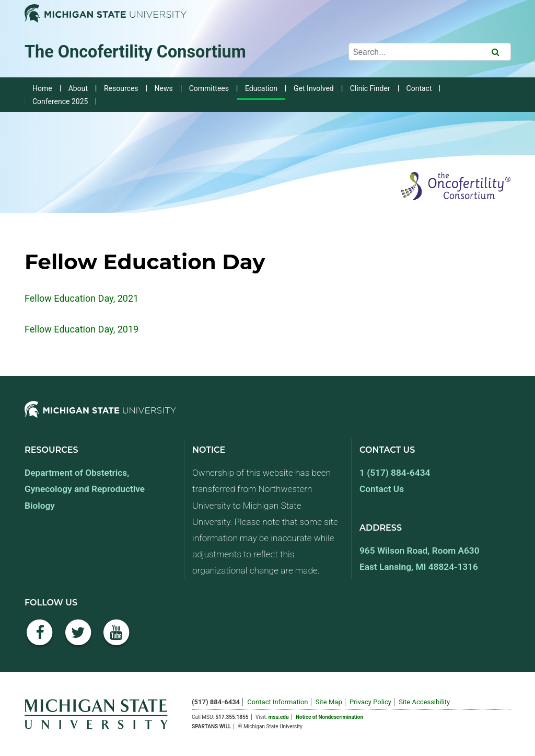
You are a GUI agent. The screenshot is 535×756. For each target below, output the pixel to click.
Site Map (329, 702)
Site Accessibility (424, 702)
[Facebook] (40, 638)
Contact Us (382, 489)
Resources (121, 88)
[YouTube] (117, 638)
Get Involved (314, 88)
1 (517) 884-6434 (395, 473)
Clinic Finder (370, 88)
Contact (419, 88)
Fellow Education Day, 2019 (82, 329)
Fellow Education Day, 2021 (82, 298)
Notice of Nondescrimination (329, 717)
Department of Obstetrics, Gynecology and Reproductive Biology (85, 489)
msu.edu (279, 717)
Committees (209, 88)
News (164, 88)
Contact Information (277, 702)
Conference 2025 (60, 101)
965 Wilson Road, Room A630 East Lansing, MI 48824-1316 (420, 559)
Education (261, 88)
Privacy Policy (370, 702)
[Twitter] (78, 638)
